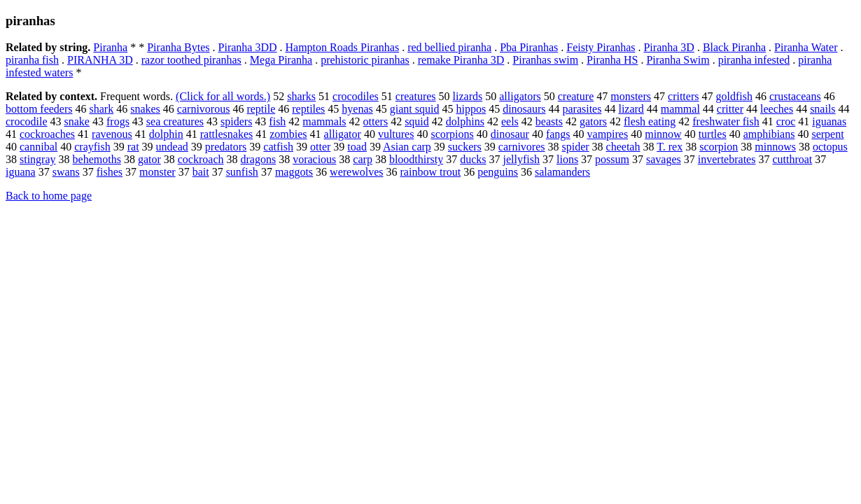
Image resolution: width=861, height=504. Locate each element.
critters (683, 96)
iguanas (829, 121)
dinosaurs (524, 109)
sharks (301, 96)
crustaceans (795, 96)
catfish (278, 147)
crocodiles (356, 96)
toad (357, 147)
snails (822, 109)
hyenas (357, 109)
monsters (631, 96)
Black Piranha (734, 47)
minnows (775, 147)
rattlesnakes (227, 134)
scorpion (719, 147)
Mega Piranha (281, 60)
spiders (236, 121)
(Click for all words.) (223, 96)
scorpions (452, 134)
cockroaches (47, 134)
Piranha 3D (668, 47)
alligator (343, 134)
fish (277, 121)
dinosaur (510, 134)
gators (593, 121)
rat (133, 147)
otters (376, 121)
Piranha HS (612, 60)
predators (226, 147)
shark (102, 109)
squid (417, 121)
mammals (324, 121)
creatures (416, 96)
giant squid (415, 109)
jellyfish (521, 159)
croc (786, 121)
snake (77, 121)
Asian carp (407, 147)
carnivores (522, 147)
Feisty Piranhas (601, 47)
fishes (110, 172)
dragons (258, 159)
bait (201, 172)
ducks (473, 159)
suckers (465, 147)
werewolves (356, 172)
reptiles (308, 109)
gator (149, 159)
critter (730, 109)
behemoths (97, 159)
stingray (38, 159)
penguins (498, 172)
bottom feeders (39, 109)
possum (612, 159)
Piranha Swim (678, 60)
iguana (21, 172)
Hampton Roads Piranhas (343, 47)
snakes (145, 109)
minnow (663, 134)
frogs (118, 121)
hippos (471, 109)
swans (66, 172)
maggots (294, 172)
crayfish (92, 147)
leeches (777, 109)
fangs (558, 134)
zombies (288, 134)
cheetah (623, 147)
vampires (608, 134)
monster (157, 172)
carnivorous (204, 109)
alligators (520, 96)
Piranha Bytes (178, 47)
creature (576, 96)
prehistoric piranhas (365, 60)
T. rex (670, 147)
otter (320, 147)
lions (567, 159)
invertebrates (727, 159)
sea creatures (175, 121)
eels (510, 121)
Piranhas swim (545, 60)
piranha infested (754, 60)
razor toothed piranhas (191, 60)
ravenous (112, 134)
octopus (830, 147)
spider (575, 147)
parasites (582, 109)
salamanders (562, 172)
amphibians (769, 134)
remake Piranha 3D (461, 60)
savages (664, 159)
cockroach (201, 159)
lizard (631, 109)
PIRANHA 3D (100, 60)
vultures (396, 134)
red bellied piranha (449, 47)
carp (363, 159)
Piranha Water (806, 47)
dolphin (166, 134)
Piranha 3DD (248, 47)
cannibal (38, 147)
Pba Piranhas (529, 47)
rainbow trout (431, 172)
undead (172, 147)
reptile (261, 109)
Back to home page (49, 196)
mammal (680, 109)
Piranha (110, 47)
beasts (549, 121)
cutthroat (792, 159)
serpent (827, 134)
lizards (468, 96)
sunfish (242, 172)
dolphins (465, 121)
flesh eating (650, 121)
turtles (713, 134)
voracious (314, 159)
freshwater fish (726, 121)
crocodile (27, 121)
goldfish (734, 96)
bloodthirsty (416, 159)
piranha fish (32, 60)
